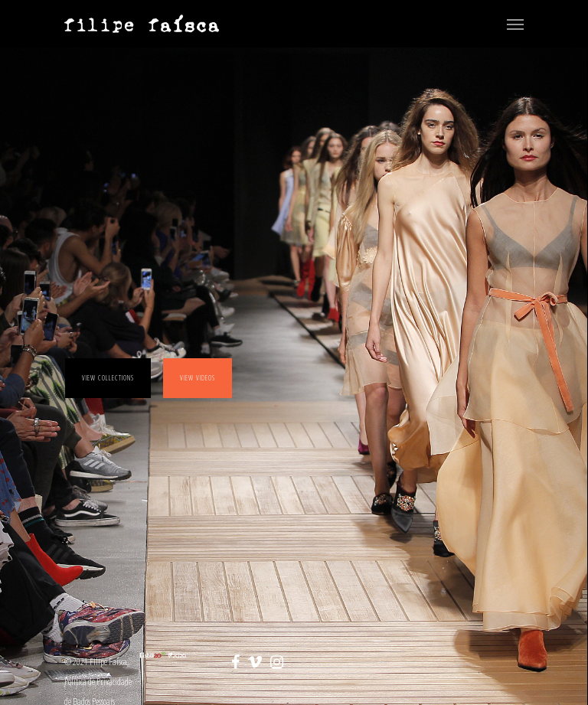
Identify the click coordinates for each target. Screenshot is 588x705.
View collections (108, 378)
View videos (198, 378)
